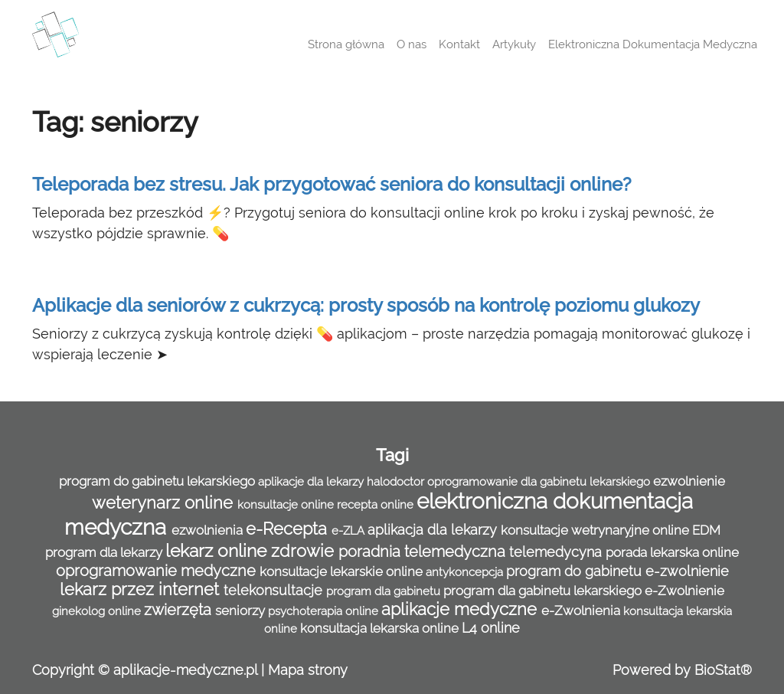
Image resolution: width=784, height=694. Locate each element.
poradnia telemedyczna (424, 552)
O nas (412, 44)
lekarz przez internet (142, 589)
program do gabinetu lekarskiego (158, 481)
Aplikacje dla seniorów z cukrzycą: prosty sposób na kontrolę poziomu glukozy (366, 305)
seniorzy (242, 611)
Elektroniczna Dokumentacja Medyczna (653, 44)
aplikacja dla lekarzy (434, 530)
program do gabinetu (576, 571)
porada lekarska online (672, 552)
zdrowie (305, 551)
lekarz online (218, 550)
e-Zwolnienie (684, 591)
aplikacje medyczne (461, 609)
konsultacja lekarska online (381, 628)
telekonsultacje (275, 590)
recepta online (377, 505)
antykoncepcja (466, 572)
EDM (706, 530)
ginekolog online (98, 611)
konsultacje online (287, 505)
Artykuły (514, 44)
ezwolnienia (209, 530)
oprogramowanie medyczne (158, 571)
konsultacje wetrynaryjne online (596, 530)
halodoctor (397, 482)
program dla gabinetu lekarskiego (544, 591)
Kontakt (459, 44)
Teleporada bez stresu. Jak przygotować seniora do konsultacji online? (332, 184)
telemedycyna (557, 552)
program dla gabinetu (385, 591)
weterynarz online (165, 503)
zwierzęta (180, 610)
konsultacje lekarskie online (343, 571)
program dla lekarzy (105, 552)
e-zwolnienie (687, 571)
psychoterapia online (325, 611)
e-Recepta (289, 529)
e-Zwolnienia (582, 611)
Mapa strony (308, 670)
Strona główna (346, 44)
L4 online (491, 628)
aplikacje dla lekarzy (312, 482)
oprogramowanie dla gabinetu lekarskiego (540, 482)
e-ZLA (350, 531)
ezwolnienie (689, 481)
